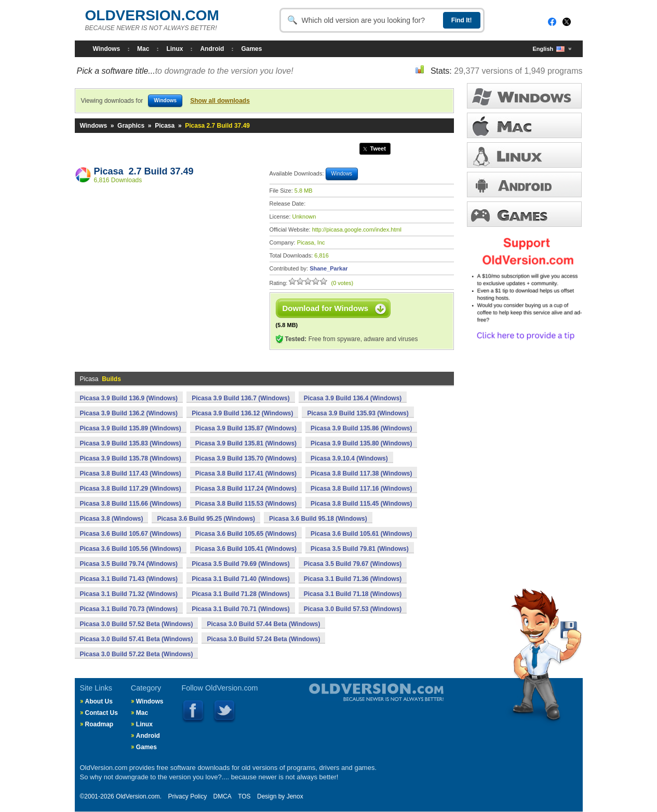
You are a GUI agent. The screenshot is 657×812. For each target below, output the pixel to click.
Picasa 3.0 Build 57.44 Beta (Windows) (263, 624)
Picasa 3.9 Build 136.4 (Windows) (353, 398)
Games (251, 49)
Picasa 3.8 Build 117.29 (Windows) (131, 489)
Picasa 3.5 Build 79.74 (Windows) (129, 564)
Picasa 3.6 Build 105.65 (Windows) (246, 534)
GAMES (524, 214)
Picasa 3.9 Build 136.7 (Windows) (241, 398)
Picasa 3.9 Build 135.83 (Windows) (131, 443)
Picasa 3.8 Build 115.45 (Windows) (361, 504)
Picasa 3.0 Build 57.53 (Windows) (353, 609)
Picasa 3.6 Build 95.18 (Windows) (318, 519)
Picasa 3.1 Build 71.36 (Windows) (353, 579)
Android (212, 49)
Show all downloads (220, 101)
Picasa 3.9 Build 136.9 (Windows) (129, 398)
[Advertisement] (167, 265)
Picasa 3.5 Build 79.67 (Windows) (353, 564)
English (549, 49)
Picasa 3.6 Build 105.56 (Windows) (131, 549)
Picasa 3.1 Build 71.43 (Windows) (129, 579)
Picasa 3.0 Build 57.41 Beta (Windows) (137, 639)
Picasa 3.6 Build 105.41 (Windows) (246, 549)
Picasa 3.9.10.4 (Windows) (349, 458)
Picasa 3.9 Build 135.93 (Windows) (358, 413)
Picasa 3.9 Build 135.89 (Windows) (131, 428)
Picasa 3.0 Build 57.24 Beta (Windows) (263, 639)
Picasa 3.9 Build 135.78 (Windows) (131, 458)
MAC (524, 125)
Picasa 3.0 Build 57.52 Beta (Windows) (137, 624)
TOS (244, 796)
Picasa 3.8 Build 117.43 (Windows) (131, 473)
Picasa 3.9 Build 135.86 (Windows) (361, 428)
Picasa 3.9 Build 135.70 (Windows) (246, 458)
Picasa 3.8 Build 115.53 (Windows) (246, 504)
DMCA (222, 796)
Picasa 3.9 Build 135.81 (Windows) (246, 443)
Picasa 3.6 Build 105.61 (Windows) (361, 534)
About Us (99, 701)
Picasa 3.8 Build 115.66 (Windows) (131, 504)
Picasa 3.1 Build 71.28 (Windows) (241, 594)
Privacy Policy (187, 796)
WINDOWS (524, 96)
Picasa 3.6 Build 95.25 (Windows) (206, 519)
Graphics (131, 126)
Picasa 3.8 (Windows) (112, 519)
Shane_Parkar (328, 268)
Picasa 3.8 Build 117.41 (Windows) (246, 473)
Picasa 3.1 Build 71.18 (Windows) (353, 594)
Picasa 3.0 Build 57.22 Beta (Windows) (137, 654)
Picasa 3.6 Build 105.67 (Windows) (131, 534)
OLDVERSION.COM (152, 15)
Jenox (295, 796)
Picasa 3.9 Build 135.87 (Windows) (246, 428)
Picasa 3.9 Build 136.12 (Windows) (242, 413)
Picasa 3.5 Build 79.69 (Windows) (241, 564)
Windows (107, 49)
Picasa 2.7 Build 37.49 (144, 171)
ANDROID (524, 185)
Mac (143, 49)
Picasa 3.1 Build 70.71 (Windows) (241, 609)
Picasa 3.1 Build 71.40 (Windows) (241, 579)
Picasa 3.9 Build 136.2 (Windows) (129, 413)
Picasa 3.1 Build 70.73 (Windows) (129, 609)
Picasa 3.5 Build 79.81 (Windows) (360, 549)
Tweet (378, 148)
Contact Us (102, 713)
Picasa (165, 126)
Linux (175, 49)
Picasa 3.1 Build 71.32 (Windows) (129, 594)
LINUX (524, 155)
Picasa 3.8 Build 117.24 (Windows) (246, 489)
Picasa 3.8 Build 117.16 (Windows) (361, 489)
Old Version (349, 701)
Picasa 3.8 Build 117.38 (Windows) (361, 473)
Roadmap (99, 724)
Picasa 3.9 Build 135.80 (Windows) (361, 443)
